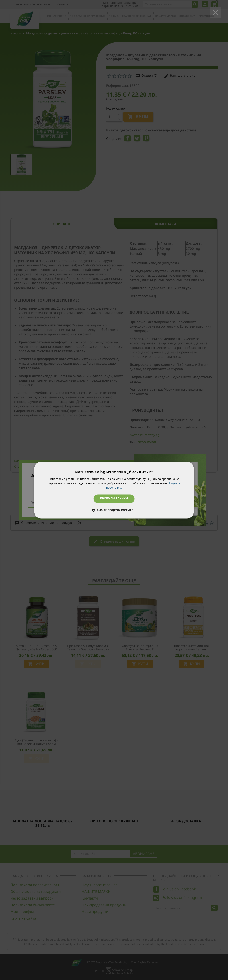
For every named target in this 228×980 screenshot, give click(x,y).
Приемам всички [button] (114, 499)
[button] (114, 510)
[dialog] (114, 490)
